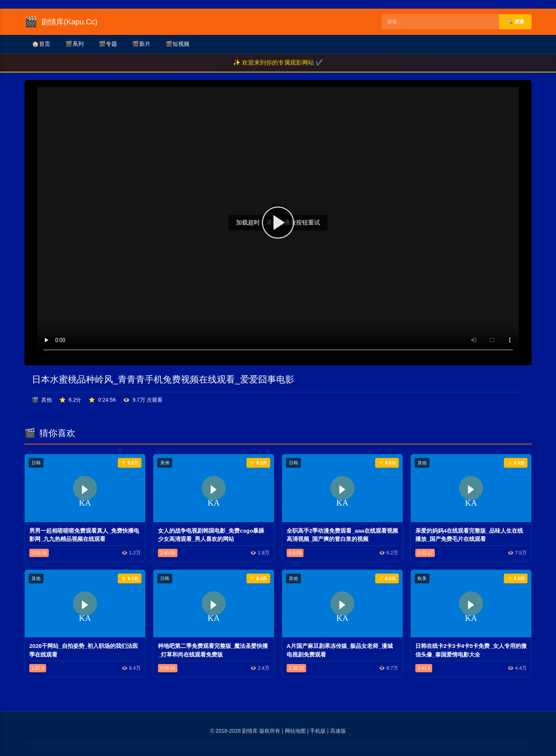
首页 (41, 44)
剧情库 (250, 731)
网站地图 (295, 731)
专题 (108, 44)
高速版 (338, 731)
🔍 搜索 (515, 22)
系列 (74, 44)
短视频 (177, 44)
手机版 (318, 731)
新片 (141, 44)
